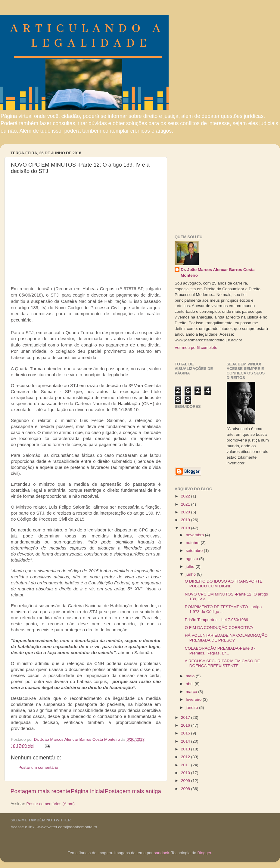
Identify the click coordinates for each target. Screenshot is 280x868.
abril (190, 684)
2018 (186, 528)
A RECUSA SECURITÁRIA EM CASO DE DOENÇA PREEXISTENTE (222, 663)
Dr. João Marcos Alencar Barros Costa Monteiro (218, 272)
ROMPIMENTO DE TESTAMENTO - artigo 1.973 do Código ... (223, 609)
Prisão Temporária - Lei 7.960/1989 (217, 620)
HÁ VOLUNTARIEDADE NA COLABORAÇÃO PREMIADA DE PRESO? (226, 638)
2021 (186, 504)
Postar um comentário (38, 767)
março (192, 692)
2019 (186, 520)
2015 (186, 733)
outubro (193, 543)
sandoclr (161, 853)
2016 (186, 725)
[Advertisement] (220, 186)
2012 (186, 757)
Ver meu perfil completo (196, 348)
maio (191, 676)
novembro (195, 535)
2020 (186, 512)
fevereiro (194, 699)
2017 (186, 717)
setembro (195, 551)
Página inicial (87, 791)
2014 (186, 741)
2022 (186, 496)
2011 (186, 765)
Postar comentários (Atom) (51, 804)
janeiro (192, 708)
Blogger (204, 853)
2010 (186, 773)
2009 (186, 781)
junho (191, 574)
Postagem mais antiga (133, 791)
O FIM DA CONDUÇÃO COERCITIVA (219, 628)
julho (191, 566)
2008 (186, 789)
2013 (186, 749)
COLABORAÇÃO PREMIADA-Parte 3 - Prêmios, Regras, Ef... (220, 651)
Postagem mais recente (40, 791)
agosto (192, 559)
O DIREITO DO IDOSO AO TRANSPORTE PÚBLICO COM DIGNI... (224, 584)
